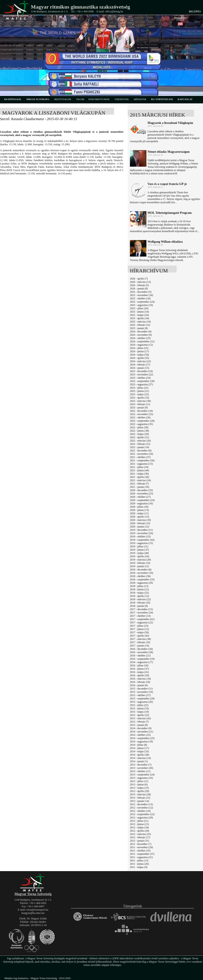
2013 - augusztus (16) (141, 778)
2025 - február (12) (140, 325)
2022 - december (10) (141, 411)
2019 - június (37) (139, 550)
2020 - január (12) (139, 527)
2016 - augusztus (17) (141, 662)
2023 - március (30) (140, 401)
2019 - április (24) (139, 556)
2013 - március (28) (140, 794)
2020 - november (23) (141, 494)
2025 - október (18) (140, 298)
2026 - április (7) (139, 279)
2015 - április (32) (139, 715)
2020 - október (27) (140, 497)
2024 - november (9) (141, 335)
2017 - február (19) (140, 642)
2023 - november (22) (141, 374)
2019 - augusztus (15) (141, 543)
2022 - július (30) (139, 427)
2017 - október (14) (140, 616)
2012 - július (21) (139, 821)
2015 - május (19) (139, 712)
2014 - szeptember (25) (142, 738)
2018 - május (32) (139, 593)
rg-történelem (162, 99)
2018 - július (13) (139, 586)
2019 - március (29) (140, 560)
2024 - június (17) (139, 351)
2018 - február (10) (140, 603)
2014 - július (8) (138, 745)
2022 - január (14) (139, 447)
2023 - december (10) (141, 371)
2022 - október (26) (140, 417)
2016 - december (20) (141, 649)
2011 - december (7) (141, 844)
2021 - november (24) (141, 454)
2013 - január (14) (139, 801)
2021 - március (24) (140, 480)
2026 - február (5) (139, 285)
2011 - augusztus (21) (141, 857)
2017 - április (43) (139, 636)
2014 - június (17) (139, 748)
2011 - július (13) (139, 861)
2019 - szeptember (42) (142, 540)
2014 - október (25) (140, 735)
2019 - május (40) (139, 553)
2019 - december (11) (141, 530)
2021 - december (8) (141, 451)
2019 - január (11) (139, 566)
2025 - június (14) (139, 312)
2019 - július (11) (139, 546)
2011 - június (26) (139, 864)
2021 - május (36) (139, 474)
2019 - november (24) (141, 533)
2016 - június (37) (139, 669)
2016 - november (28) (141, 652)
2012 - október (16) (140, 811)
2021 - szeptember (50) (142, 460)
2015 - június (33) (139, 708)
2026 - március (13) (140, 282)
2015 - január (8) (139, 725)
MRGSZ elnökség (38, 99)
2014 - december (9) (141, 728)
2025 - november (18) (141, 295)
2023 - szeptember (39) (142, 381)
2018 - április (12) (139, 596)
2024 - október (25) (140, 338)
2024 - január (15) (139, 368)
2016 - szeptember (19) (142, 659)
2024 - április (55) (139, 358)
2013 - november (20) (141, 768)
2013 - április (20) (139, 791)
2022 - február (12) (140, 444)
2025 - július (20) (139, 308)
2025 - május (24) (139, 315)
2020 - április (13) (139, 517)
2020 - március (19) (140, 520)
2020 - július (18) (139, 507)
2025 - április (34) (139, 318)
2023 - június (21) (139, 391)
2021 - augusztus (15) (141, 464)
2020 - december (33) (141, 490)
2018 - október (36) (140, 576)
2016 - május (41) (139, 672)
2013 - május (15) (139, 788)
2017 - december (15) (141, 609)
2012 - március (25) (140, 834)
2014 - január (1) (139, 761)
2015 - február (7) (139, 722)
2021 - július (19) (139, 467)
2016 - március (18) (140, 679)
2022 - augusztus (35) (141, 424)
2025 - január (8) (139, 328)
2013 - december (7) (141, 765)
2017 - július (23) (139, 626)
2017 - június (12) (139, 629)
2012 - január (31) (139, 841)
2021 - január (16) (139, 487)
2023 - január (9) (139, 408)
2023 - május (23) (139, 394)
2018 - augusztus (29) (141, 583)
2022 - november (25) (141, 414)
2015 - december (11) (141, 689)
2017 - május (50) (139, 632)
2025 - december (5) (141, 292)
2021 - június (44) (139, 470)
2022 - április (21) (139, 437)
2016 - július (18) (139, 665)
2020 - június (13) (139, 510)
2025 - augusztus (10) (141, 305)
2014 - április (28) (139, 755)
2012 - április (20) (139, 831)
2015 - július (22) (139, 705)
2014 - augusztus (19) (141, 742)
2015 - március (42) (140, 718)
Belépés (195, 11)
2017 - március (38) (140, 639)
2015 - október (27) (140, 695)
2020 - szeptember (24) (142, 500)
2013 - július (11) (139, 781)
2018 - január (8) (139, 606)
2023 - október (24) (140, 378)
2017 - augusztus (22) (141, 622)
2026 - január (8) (139, 289)
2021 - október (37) (140, 457)
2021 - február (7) (139, 484)
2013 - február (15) (140, 798)
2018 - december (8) (141, 570)
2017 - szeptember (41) (142, 619)
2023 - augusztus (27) (141, 384)
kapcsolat (185, 99)
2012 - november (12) (141, 808)
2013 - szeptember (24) (142, 775)
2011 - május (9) (139, 867)
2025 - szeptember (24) (142, 302)
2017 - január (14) (139, 646)
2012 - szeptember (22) (142, 814)
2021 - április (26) (139, 477)
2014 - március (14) (140, 758)
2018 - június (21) (139, 589)
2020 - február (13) (140, 523)
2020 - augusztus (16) (141, 503)
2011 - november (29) (141, 847)
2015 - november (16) (141, 692)
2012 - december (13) (141, 804)
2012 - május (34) (139, 827)
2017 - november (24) (141, 613)
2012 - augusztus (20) (141, 818)
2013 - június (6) (139, 784)
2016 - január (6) (139, 685)
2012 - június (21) (139, 824)
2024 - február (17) (140, 365)
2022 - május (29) (139, 434)
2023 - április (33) (139, 398)
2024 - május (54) (139, 355)
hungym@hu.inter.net (33, 913)
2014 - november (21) (141, 732)
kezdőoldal (13, 99)
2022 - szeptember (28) (142, 421)
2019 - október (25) (140, 537)
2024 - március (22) (140, 361)
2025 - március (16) (140, 322)
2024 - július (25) (139, 348)
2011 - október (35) (140, 851)
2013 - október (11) (140, 771)
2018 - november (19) (141, 573)
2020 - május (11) (139, 513)
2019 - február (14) (140, 563)
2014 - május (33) (139, 751)
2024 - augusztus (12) (141, 345)
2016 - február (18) (140, 682)
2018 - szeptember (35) (142, 579)
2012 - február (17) (140, 837)
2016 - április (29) (139, 675)
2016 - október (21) (140, 656)
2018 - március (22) (140, 599)
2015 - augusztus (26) (141, 702)
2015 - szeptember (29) (142, 699)
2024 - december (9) (141, 332)
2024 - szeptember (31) (142, 341)
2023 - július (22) (139, 388)
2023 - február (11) (140, 404)
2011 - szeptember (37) (142, 854)
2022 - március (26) (140, 441)
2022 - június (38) (139, 431)
